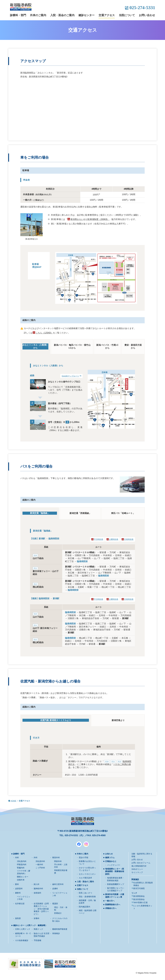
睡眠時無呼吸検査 (60, 929)
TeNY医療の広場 (140, 902)
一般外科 (39, 864)
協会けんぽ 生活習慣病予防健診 (41, 935)
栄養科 (37, 918)
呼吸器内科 (22, 864)
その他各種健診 (22, 940)
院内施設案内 (84, 907)
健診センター (86, 15)
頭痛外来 (21, 880)
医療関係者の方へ (113, 905)
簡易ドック (38, 929)
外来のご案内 (38, 15)
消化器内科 (22, 861)
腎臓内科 (21, 868)
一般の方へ (110, 901)
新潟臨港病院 (21, 7)
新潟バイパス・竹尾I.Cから (107, 346)
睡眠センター (23, 877)
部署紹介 (58, 913)
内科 (17, 857)
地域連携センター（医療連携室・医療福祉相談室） (115, 871)
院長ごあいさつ (85, 893)
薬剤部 (18, 918)
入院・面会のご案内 (62, 15)
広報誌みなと (111, 861)
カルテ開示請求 (85, 878)
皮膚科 (55, 889)
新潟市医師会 (139, 899)
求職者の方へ (111, 908)
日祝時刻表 (129, 539)
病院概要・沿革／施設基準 (87, 902)
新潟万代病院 (139, 888)
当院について (127, 15)
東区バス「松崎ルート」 (123, 513)
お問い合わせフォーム (141, 863)
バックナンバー (114, 865)
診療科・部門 (18, 15)
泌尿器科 (19, 889)
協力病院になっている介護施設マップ (116, 889)
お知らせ (109, 854)
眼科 (17, 884)
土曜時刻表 (114, 539)
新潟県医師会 (139, 896)
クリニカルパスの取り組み (60, 920)
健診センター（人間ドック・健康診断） (30, 925)
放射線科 (37, 893)
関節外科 (58, 861)
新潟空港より (118, 720)
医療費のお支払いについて (87, 863)
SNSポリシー (137, 869)
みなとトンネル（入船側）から (35, 346)
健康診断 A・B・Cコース (23, 935)
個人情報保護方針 (139, 866)
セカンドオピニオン (87, 874)
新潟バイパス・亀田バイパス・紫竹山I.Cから (72, 346)
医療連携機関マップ (116, 884)
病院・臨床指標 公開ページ (88, 912)
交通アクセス (107, 15)
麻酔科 (18, 893)
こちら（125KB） (44, 333)
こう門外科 (40, 868)
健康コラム (110, 857)
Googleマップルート (70, 376)
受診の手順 (84, 857)
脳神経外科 (38, 889)
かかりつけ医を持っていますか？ (87, 869)
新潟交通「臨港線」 (40, 513)
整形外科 (56, 857)
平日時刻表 (98, 539)
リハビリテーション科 (60, 894)
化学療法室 (20, 904)
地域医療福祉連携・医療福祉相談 (116, 879)
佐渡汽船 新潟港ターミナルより (56, 720)
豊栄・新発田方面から (133, 346)
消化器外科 (40, 861)
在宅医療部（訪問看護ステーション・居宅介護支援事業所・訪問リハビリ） (41, 909)
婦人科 (37, 884)
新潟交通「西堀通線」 (80, 513)
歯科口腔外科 (58, 884)
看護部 (55, 904)
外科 (36, 857)
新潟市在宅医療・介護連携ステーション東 (115, 896)
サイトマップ (137, 872)
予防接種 (37, 940)
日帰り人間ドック (23, 929)
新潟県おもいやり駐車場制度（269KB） (90, 219)
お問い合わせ (147, 15)
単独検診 (56, 933)
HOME (13, 801)
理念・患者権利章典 (87, 897)
